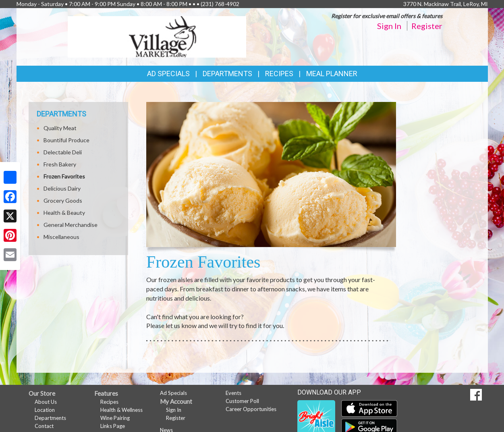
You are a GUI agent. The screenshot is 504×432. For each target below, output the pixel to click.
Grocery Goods (63, 200)
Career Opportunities (251, 409)
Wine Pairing (115, 418)
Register (427, 26)
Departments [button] (227, 74)
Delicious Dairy (62, 188)
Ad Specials (168, 74)
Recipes (279, 74)
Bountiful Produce (66, 140)
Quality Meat (60, 128)
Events (233, 393)
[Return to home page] (157, 36)
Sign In (389, 26)
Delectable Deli (63, 152)
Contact (44, 426)
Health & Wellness (121, 410)
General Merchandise (71, 225)
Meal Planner (332, 74)
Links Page (113, 426)
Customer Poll (242, 401)
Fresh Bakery (60, 164)
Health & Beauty (64, 213)
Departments (50, 418)
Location (45, 410)
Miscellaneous (61, 237)
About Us (46, 402)
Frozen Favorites (64, 176)
